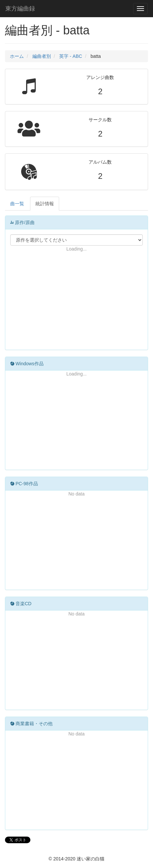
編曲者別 (42, 56)
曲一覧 (17, 204)
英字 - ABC (71, 56)
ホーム (17, 56)
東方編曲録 (20, 9)
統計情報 (45, 204)
